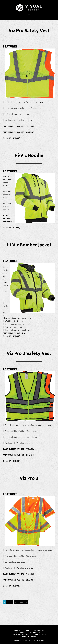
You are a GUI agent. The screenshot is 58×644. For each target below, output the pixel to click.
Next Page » (23, 602)
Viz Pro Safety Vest (29, 31)
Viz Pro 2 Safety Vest (29, 353)
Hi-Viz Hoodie (29, 155)
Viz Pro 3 (29, 478)
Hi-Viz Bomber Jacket (29, 245)
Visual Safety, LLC (29, 8)
